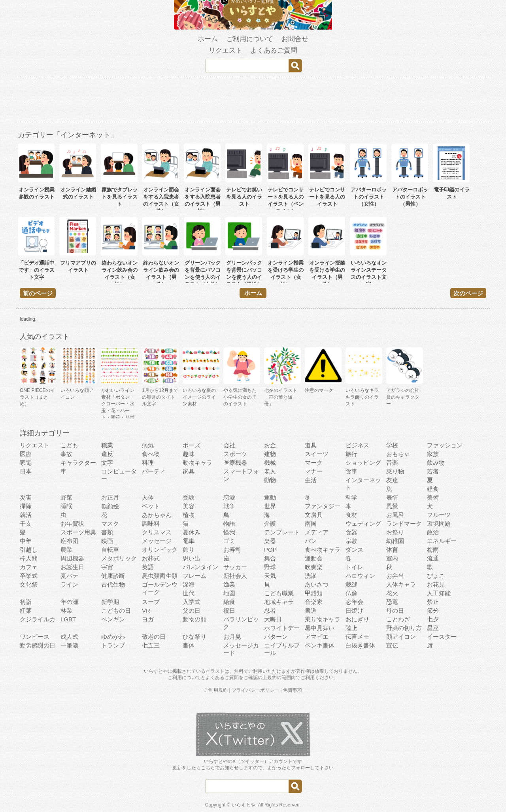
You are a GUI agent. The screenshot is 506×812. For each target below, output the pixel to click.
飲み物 (436, 463)
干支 (26, 523)
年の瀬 (69, 602)
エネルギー (442, 541)
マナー (314, 471)
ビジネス (357, 445)
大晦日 (273, 619)
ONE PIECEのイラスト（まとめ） (37, 397)
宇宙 (107, 567)
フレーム (194, 576)
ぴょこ (436, 576)
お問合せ (295, 39)
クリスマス (157, 532)
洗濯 (311, 576)
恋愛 (229, 497)
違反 (107, 454)
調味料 (151, 523)
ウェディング (363, 523)
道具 (311, 445)
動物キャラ (197, 463)
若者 (433, 471)
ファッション (445, 445)
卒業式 (29, 576)
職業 (107, 445)
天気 (270, 576)
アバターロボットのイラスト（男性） (410, 197)
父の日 (192, 610)
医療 (26, 454)
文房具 (314, 515)
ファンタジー (323, 506)
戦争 (229, 506)
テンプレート (282, 532)
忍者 (270, 610)
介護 (270, 523)
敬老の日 (154, 637)
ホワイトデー (282, 628)
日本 (26, 471)
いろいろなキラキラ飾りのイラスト (362, 397)
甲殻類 (314, 593)
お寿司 (232, 550)
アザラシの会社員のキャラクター (403, 397)
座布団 (69, 541)
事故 (66, 454)
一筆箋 (69, 645)
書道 (311, 610)
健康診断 (113, 576)
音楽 (392, 463)
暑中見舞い (320, 628)
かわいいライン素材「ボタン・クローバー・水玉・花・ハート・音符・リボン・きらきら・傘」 (118, 411)
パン (311, 541)
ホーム (208, 39)
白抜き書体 (360, 645)
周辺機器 (72, 558)
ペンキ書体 (320, 645)
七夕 (433, 619)
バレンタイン (200, 567)
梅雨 (433, 550)
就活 (26, 515)
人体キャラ (401, 584)
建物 (270, 454)
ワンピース (35, 637)
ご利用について (250, 39)
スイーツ (317, 454)
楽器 (270, 541)
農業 (66, 550)
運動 (270, 497)
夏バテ (69, 576)
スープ (151, 602)
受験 (189, 497)
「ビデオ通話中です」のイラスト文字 (37, 270)
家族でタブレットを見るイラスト (120, 197)
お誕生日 (72, 567)
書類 (107, 532)
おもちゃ (398, 454)
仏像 (351, 593)
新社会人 (235, 576)
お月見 (232, 637)
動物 (270, 480)
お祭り (395, 532)
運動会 (314, 558)
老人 (270, 471)
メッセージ (157, 541)
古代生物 (113, 584)
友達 (392, 480)
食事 (351, 471)
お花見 (436, 584)
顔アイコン (401, 637)
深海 (189, 584)
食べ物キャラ (323, 550)
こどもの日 (116, 610)
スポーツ (235, 454)
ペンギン (113, 619)
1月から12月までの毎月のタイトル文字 (160, 397)
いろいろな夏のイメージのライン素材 (199, 397)
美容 (189, 506)
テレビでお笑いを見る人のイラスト (244, 197)
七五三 (151, 645)
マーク (314, 463)
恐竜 (392, 602)
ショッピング (363, 463)
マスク (110, 523)
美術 (433, 497)
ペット (151, 506)
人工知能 (439, 593)
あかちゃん (157, 515)
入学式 (192, 602)
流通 (433, 558)
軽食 (433, 489)
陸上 (351, 628)
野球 (270, 567)
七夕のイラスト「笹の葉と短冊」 (281, 397)
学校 (392, 445)
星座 (433, 628)
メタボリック (119, 558)
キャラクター (78, 463)
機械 (270, 463)
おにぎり (357, 619)
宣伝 (392, 645)
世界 (270, 506)
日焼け (354, 610)
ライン (69, 584)
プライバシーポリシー (255, 690)
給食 (229, 602)
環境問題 (439, 523)
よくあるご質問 (274, 50)
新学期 (110, 602)
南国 (311, 523)
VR (146, 610)
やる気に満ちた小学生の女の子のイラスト (240, 397)
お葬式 (151, 558)
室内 (392, 558)
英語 (148, 567)
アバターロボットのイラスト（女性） (369, 197)
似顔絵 (110, 506)
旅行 (351, 454)
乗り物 (395, 471)
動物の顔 (194, 619)
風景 (392, 506)
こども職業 (279, 593)
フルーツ (439, 515)
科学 (351, 497)
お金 (270, 445)
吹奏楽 (314, 567)
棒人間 (29, 558)
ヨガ (148, 619)
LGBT (68, 619)
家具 (189, 471)
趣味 (189, 454)
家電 (26, 463)
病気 (148, 445)
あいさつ (317, 584)
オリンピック (160, 550)
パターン (276, 637)
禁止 (433, 602)
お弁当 (395, 576)
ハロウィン (360, 576)
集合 (270, 558)
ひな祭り (194, 637)
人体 (148, 497)
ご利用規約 (216, 690)
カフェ (29, 567)
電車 (189, 541)
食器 (351, 532)
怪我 (229, 532)
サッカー (235, 567)
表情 (392, 497)
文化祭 (29, 584)
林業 (66, 610)
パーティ (154, 471)
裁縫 (351, 584)
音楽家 (314, 602)
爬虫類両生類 (160, 576)
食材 (351, 515)
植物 (189, 515)
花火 (392, 593)
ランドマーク (404, 523)
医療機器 (235, 463)
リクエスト (226, 50)
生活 (311, 480)
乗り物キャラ (323, 619)
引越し (29, 550)
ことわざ (398, 619)
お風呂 (395, 515)
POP (270, 550)
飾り (189, 550)
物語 (229, 523)
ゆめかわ (113, 637)
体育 (392, 550)
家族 (433, 454)
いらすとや (244, 805)
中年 (26, 541)
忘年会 (354, 602)
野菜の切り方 (404, 628)
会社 (229, 445)
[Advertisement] (253, 101)
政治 (433, 532)
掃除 (26, 506)
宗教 (351, 541)
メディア (317, 532)
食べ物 (151, 454)
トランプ (113, 645)
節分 (433, 610)
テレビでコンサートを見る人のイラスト (327, 197)
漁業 (229, 584)
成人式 (69, 637)
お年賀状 (72, 523)
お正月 (110, 497)
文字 (107, 463)
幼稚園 (395, 541)
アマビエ (317, 637)
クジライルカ (38, 619)
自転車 (110, 550)
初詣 (26, 602)
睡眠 (66, 506)
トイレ (354, 567)
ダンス (354, 550)
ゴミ (229, 541)
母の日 (395, 610)
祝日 (229, 610)
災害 (26, 497)
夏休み (192, 532)
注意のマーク (319, 390)
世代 (189, 593)
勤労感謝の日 (38, 645)
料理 (148, 463)
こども (69, 445)
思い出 (192, 558)
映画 (107, 541)
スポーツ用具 (78, 532)
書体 (189, 645)
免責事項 (293, 690)
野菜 (66, 497)
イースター (442, 637)
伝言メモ (357, 637)
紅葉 (26, 610)
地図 (229, 593)
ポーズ (192, 445)
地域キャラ (279, 602)
